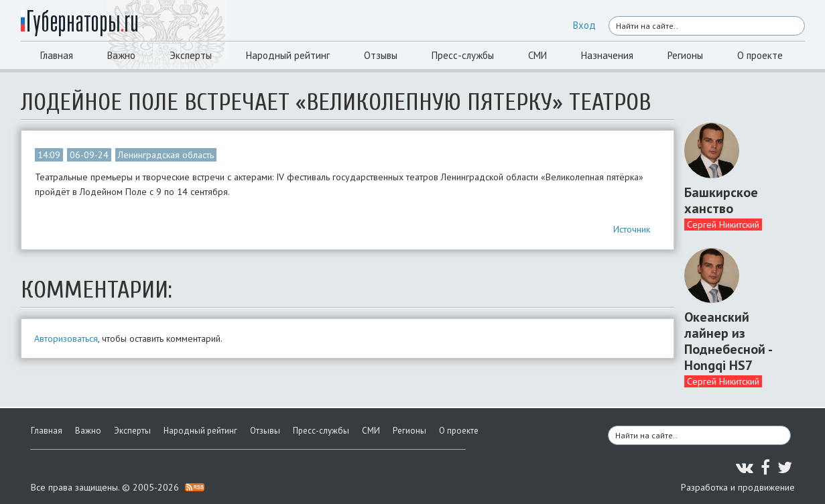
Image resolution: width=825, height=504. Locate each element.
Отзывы (381, 55)
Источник (632, 229)
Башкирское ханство (721, 200)
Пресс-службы (463, 55)
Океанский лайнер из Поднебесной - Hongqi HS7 (728, 341)
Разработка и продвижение (738, 487)
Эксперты (191, 55)
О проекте (760, 55)
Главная (57, 55)
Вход (584, 25)
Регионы (685, 55)
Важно (121, 55)
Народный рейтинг (288, 55)
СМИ (537, 55)
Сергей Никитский (723, 225)
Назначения (607, 55)
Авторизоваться (66, 338)
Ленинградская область (166, 155)
